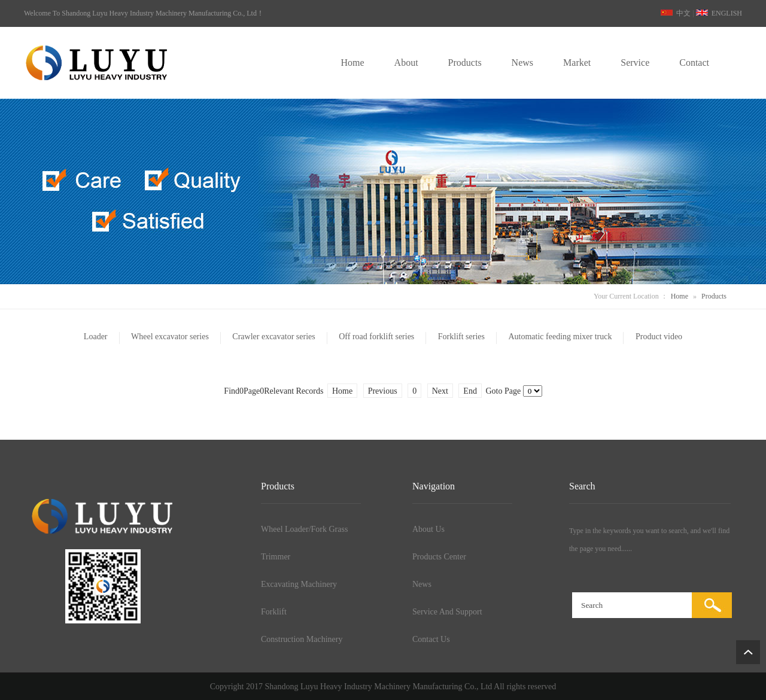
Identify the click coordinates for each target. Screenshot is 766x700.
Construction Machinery (302, 639)
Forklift (274, 612)
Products (714, 296)
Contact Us (431, 639)
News (422, 584)
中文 (676, 13)
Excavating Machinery (299, 584)
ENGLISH (719, 13)
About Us (428, 529)
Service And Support (447, 612)
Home (680, 296)
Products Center (439, 557)
